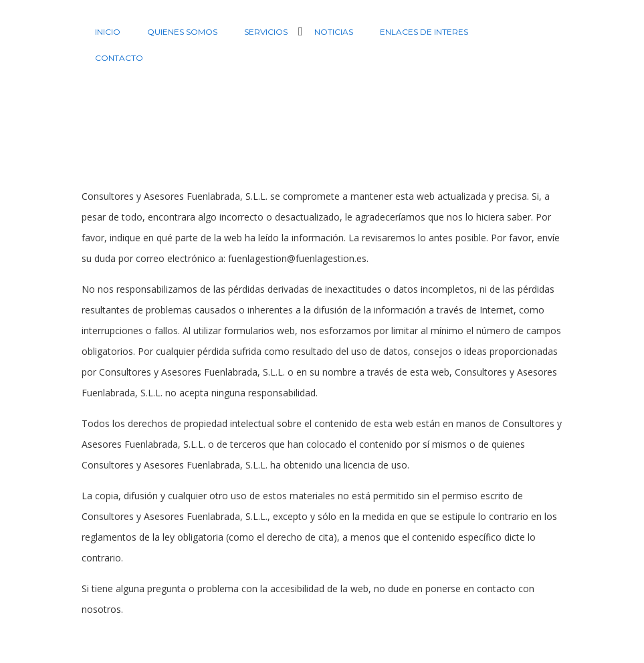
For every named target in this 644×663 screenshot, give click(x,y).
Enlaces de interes (424, 32)
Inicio (108, 32)
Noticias (334, 32)
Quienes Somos (182, 32)
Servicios (266, 32)
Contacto (119, 58)
